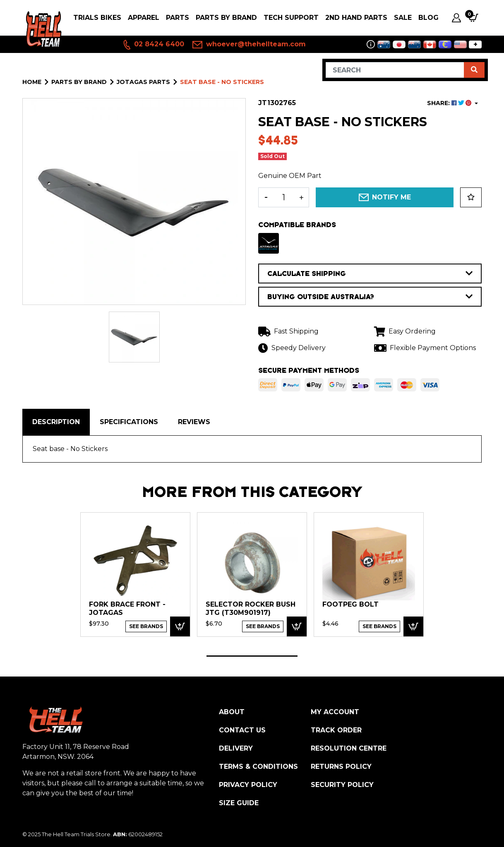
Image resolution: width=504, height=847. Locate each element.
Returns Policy (341, 767)
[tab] (56, 422)
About (232, 712)
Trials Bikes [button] (97, 18)
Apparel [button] (144, 18)
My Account (335, 712)
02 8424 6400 (153, 45)
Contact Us (242, 730)
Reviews (194, 422)
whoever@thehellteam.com (249, 45)
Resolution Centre (349, 748)
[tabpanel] (135, 574)
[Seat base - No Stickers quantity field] (284, 197)
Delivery (236, 748)
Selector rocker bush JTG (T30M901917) (251, 608)
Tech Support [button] (291, 18)
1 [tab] (252, 656)
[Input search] (395, 70)
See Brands (146, 626)
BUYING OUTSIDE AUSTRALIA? (370, 297)
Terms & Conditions (258, 767)
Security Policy (342, 785)
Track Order (336, 730)
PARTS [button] (178, 18)
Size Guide (239, 803)
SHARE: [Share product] (450, 103)
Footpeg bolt (350, 604)
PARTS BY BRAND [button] (226, 18)
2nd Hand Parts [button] (356, 18)
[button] (471, 197)
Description (56, 422)
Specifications (129, 422)
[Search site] (474, 70)
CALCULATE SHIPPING (370, 274)
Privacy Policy (248, 785)
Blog (428, 18)
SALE (403, 18)
